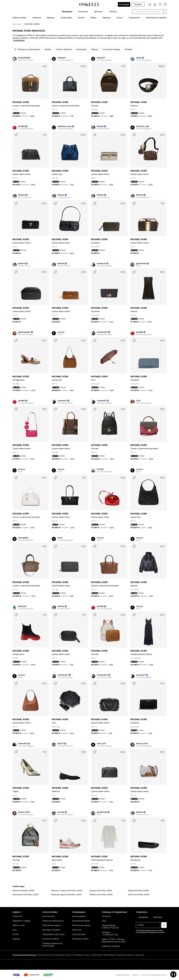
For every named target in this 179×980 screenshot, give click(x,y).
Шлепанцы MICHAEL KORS (25, 895)
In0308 (100, 469)
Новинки (37, 18)
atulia (139, 58)
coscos (61, 332)
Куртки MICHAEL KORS (101, 891)
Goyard (68, 955)
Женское (17, 24)
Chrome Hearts (43, 955)
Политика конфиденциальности (154, 975)
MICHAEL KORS (21, 102)
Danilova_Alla (143, 126)
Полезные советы (51, 939)
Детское (98, 12)
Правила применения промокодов (52, 945)
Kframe (100, 126)
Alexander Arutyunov (125, 955)
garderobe (141, 264)
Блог (15, 930)
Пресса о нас (19, 925)
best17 (61, 744)
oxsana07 (62, 401)
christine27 (102, 332)
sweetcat (101, 264)
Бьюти (81, 18)
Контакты (106, 916)
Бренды (51, 18)
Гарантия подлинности (53, 921)
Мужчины (83, 12)
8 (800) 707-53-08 (110, 928)
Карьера (16, 939)
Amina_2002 (142, 744)
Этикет (16, 934)
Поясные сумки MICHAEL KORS (66, 895)
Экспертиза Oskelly (81, 921)
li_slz (138, 401)
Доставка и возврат (51, 930)
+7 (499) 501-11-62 (110, 935)
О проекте (17, 916)
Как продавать (79, 916)
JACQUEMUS (78, 955)
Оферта (135, 975)
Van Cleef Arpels (57, 955)
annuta (61, 812)
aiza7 (60, 538)
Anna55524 (23, 538)
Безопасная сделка (51, 925)
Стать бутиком (79, 934)
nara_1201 (101, 744)
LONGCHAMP (97, 955)
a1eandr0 (23, 744)
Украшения (134, 18)
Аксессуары (66, 18)
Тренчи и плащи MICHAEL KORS (67, 891)
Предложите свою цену (53, 934)
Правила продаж (123, 975)
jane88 (21, 126)
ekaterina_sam (64, 126)
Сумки (119, 18)
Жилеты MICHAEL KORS (101, 895)
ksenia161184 (24, 58)
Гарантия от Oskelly (21, 921)
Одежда (106, 18)
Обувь (93, 18)
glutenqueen (24, 332)
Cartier (87, 955)
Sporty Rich (140, 955)
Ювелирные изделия (156, 18)
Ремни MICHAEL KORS (23, 891)
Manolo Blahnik (110, 955)
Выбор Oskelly (19, 18)
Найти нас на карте (111, 946)
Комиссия (77, 930)
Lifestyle (113, 12)
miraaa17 (62, 58)
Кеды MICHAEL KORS (138, 891)
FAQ (104, 921)
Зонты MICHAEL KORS (139, 895)
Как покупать (48, 916)
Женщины (67, 12)
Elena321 (22, 606)
